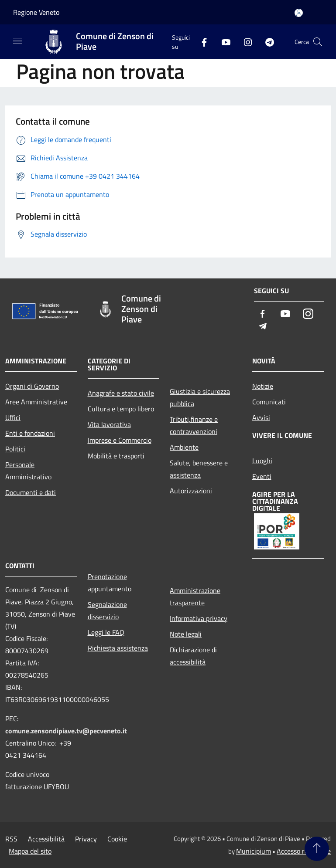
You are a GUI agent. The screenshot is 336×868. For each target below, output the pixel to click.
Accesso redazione (304, 851)
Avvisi (261, 417)
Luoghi (262, 461)
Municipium (254, 851)
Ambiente (184, 447)
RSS (11, 839)
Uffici (13, 417)
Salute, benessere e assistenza (199, 469)
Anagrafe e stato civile (121, 393)
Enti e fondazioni (30, 433)
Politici (15, 449)
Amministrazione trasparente (195, 597)
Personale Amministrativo (28, 471)
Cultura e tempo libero (121, 409)
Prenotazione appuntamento (110, 583)
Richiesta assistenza (118, 648)
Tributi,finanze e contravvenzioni (194, 425)
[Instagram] (244, 42)
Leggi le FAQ (106, 632)
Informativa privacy (199, 618)
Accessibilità (46, 839)
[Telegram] (266, 42)
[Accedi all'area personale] (299, 13)
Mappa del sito (30, 851)
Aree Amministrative (36, 402)
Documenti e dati (31, 492)
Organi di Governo (32, 386)
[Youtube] (223, 42)
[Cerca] (318, 42)
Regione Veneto (36, 12)
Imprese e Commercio (120, 440)
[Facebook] (201, 42)
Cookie (117, 839)
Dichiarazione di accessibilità (193, 656)
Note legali (186, 634)
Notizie (263, 386)
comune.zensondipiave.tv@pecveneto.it (66, 731)
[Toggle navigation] (17, 41)
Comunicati (269, 402)
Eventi (262, 476)
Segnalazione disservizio (107, 610)
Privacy (86, 839)
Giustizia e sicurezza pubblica (200, 397)
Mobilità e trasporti (116, 456)
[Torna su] (317, 849)
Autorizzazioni (191, 491)
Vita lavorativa (109, 424)
